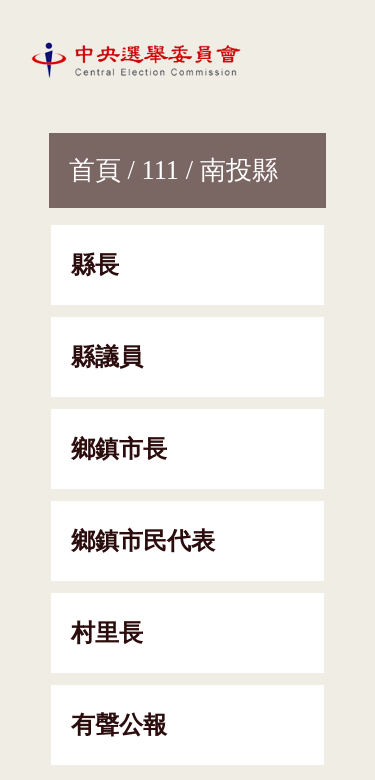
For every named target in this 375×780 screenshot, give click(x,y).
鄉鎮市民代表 (143, 541)
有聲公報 (119, 725)
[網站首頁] (140, 59)
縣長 (95, 265)
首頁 (95, 170)
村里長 (107, 633)
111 (160, 170)
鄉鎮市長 (119, 449)
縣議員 (107, 357)
